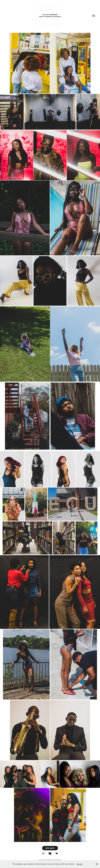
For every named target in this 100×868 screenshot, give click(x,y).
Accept (79, 864)
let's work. (50, 848)
